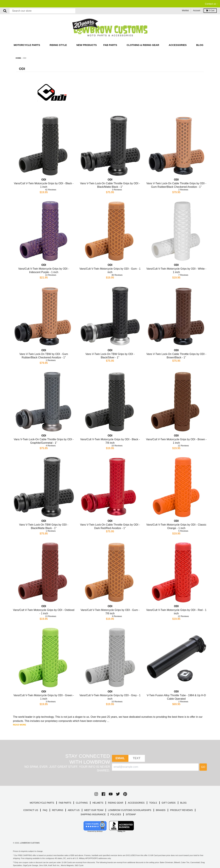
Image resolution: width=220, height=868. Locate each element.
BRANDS (161, 810)
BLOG (183, 803)
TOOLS (153, 803)
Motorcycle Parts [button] (27, 45)
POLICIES (116, 814)
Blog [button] (200, 45)
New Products (87, 45)
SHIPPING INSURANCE (93, 814)
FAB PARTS (65, 803)
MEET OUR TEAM (94, 810)
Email (120, 758)
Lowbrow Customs (30, 843)
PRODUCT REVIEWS (181, 810)
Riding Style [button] (59, 45)
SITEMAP (131, 814)
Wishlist (185, 11)
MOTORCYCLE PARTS (42, 803)
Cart (210, 11)
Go (203, 767)
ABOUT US (74, 810)
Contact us (210, 4)
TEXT (137, 758)
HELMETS (98, 803)
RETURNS (58, 810)
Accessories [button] (178, 45)
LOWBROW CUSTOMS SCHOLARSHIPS (130, 810)
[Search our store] (42, 11)
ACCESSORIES (136, 803)
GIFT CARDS (169, 803)
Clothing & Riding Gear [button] (143, 45)
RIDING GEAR (116, 803)
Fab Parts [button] (110, 45)
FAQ (45, 810)
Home (18, 58)
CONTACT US (31, 810)
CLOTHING (82, 803)
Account (197, 11)
